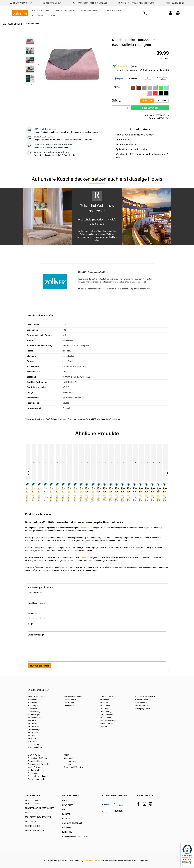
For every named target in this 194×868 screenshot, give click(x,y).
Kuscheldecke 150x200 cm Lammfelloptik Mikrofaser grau (100, 490)
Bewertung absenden (39, 666)
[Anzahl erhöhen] (128, 108)
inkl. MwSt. (165, 59)
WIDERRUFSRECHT (33, 826)
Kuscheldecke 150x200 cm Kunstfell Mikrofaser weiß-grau (94, 490)
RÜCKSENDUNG (31, 822)
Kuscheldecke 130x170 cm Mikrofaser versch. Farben (46, 490)
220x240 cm (162, 101)
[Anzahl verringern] (114, 108)
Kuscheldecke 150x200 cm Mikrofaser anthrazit (112, 490)
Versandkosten (91, 860)
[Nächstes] (105, 64)
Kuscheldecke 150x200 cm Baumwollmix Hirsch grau (70, 490)
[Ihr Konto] (170, 13)
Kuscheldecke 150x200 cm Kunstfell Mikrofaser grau (82, 490)
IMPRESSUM (67, 832)
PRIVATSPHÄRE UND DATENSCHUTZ (40, 808)
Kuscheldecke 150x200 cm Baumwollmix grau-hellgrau (52, 490)
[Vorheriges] (39, 64)
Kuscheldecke (84, 528)
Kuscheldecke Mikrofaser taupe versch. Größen (135, 490)
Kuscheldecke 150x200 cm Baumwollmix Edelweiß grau (64, 490)
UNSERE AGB (67, 828)
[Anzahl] (121, 108)
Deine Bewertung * (36, 635)
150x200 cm (147, 101)
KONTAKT (29, 813)
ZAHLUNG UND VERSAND (72, 823)
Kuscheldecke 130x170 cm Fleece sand (28, 490)
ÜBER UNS (66, 819)
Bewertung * (33, 614)
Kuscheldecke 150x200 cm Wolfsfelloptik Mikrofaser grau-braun (153, 490)
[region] (66, 64)
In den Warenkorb (150, 108)
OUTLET (66, 810)
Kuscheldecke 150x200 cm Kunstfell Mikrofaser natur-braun (88, 490)
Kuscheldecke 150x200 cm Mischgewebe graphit (141, 490)
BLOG (65, 801)
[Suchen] (145, 13)
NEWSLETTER (68, 805)
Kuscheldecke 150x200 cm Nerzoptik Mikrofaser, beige (147, 490)
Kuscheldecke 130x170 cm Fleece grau (34, 490)
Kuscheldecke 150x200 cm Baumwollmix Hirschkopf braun (76, 490)
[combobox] (155, 13)
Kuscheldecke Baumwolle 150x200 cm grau (159, 490)
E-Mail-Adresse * (35, 592)
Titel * (30, 624)
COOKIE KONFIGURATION (35, 831)
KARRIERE (66, 814)
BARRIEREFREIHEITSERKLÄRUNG (75, 836)
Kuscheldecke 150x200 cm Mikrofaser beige (118, 490)
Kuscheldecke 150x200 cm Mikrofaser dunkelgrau (123, 490)
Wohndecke (86, 558)
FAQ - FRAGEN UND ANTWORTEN (38, 817)
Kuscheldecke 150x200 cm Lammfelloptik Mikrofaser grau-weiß (106, 490)
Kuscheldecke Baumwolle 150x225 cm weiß (165, 490)
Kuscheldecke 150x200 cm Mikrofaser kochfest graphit (130, 490)
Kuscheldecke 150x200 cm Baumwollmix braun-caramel (58, 490)
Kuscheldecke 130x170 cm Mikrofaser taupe (40, 490)
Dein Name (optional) (37, 603)
